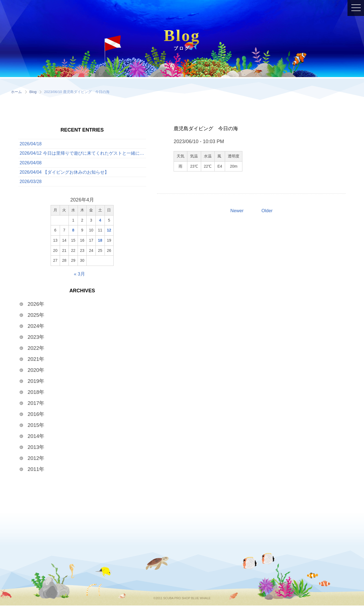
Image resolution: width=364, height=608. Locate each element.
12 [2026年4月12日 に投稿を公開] (109, 233)
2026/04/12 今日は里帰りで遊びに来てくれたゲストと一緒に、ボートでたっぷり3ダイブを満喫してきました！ (83, 154)
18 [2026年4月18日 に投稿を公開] (100, 243)
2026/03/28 (31, 184)
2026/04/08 (31, 164)
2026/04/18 (31, 144)
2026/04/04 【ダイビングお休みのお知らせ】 (64, 174)
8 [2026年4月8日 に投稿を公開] (73, 233)
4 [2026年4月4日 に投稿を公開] (100, 223)
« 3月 (79, 277)
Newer (236, 211)
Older (268, 211)
